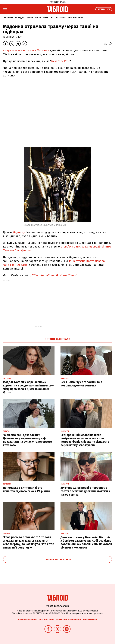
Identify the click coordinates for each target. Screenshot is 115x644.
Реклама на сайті (27, 619)
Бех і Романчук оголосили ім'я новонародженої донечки (81, 384)
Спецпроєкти (75, 18)
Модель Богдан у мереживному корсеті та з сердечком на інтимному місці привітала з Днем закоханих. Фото (28, 387)
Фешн (30, 18)
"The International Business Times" (54, 275)
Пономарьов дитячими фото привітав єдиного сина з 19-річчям (27, 489)
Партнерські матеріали (68, 619)
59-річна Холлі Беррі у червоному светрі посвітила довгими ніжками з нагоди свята (85, 491)
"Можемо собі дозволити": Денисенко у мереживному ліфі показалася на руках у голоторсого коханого (27, 440)
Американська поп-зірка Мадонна (27, 50)
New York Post (60, 61)
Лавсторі (48, 18)
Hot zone (61, 18)
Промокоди (90, 619)
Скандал (20, 18)
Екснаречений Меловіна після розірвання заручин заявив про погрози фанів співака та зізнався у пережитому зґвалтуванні (85, 440)
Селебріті (8, 18)
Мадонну (19, 232)
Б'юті (38, 18)
